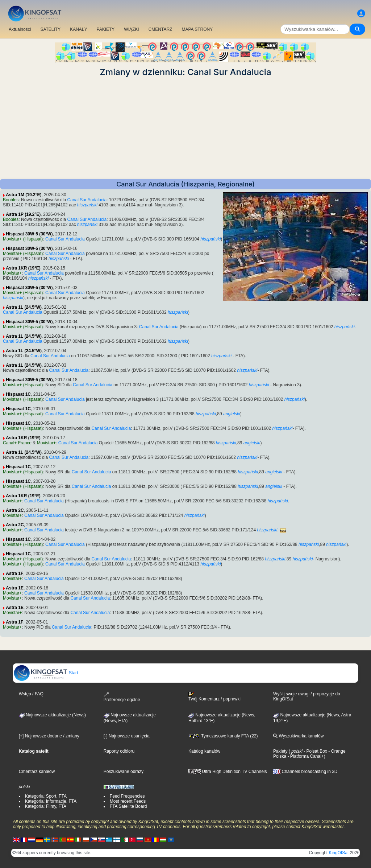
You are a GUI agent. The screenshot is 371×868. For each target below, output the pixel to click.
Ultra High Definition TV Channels (228, 772)
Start (46, 673)
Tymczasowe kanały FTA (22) (223, 736)
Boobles (11, 200)
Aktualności (20, 29)
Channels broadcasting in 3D (305, 772)
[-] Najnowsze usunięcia (127, 736)
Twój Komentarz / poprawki (214, 697)
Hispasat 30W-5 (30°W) (29, 234)
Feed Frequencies (127, 796)
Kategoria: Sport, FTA (46, 796)
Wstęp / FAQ (31, 694)
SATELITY (50, 29)
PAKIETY (106, 29)
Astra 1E (15, 588)
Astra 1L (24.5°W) (24, 307)
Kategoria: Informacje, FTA (51, 801)
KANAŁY (78, 29)
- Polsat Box (315, 751)
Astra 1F (14, 573)
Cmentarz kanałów (37, 772)
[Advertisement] (185, 128)
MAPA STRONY (197, 29)
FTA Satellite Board (128, 806)
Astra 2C (15, 510)
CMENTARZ (161, 29)
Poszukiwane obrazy (124, 772)
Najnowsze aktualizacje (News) (52, 715)
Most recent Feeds (128, 801)
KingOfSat (339, 853)
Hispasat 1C (18, 394)
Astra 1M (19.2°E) (24, 195)
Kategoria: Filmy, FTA (46, 806)
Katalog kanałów (204, 751)
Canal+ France (17, 443)
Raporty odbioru (119, 751)
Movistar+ (12, 273)
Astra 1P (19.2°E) (23, 214)
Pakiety (280, 751)
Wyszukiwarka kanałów (298, 736)
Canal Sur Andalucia (87, 200)
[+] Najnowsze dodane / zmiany (49, 736)
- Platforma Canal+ (305, 756)
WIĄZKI (131, 29)
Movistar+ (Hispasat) (23, 239)
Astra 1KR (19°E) (23, 268)
